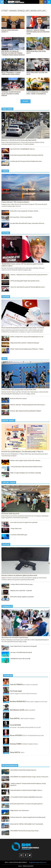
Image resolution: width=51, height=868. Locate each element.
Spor (4, 359)
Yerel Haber (7, 109)
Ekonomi (6, 297)
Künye (20, 866)
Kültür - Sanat (8, 421)
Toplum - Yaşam (9, 483)
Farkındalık (7, 606)
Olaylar (6, 544)
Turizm (5, 171)
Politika (6, 233)
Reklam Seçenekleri (28, 866)
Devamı (25, 101)
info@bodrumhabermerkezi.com (38, 862)
